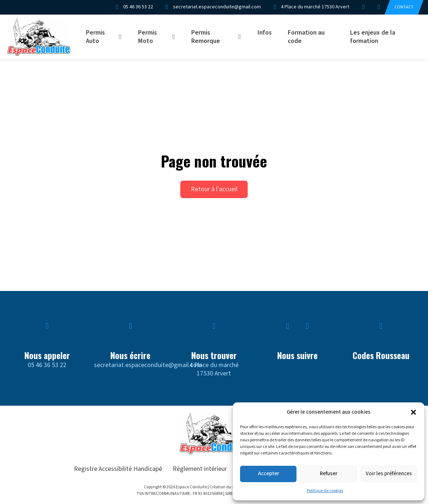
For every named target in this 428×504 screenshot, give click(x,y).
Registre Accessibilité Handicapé (118, 469)
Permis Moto (148, 37)
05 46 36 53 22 (47, 365)
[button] (413, 412)
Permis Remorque (206, 37)
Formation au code (306, 37)
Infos (265, 33)
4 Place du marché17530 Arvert (214, 369)
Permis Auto (95, 37)
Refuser (329, 474)
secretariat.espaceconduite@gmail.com (148, 365)
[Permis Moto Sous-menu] (176, 37)
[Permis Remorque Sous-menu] (242, 37)
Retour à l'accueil (214, 189)
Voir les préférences (389, 474)
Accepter (268, 474)
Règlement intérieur (200, 469)
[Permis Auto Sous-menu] (123, 37)
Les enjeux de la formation (373, 37)
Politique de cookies (325, 491)
